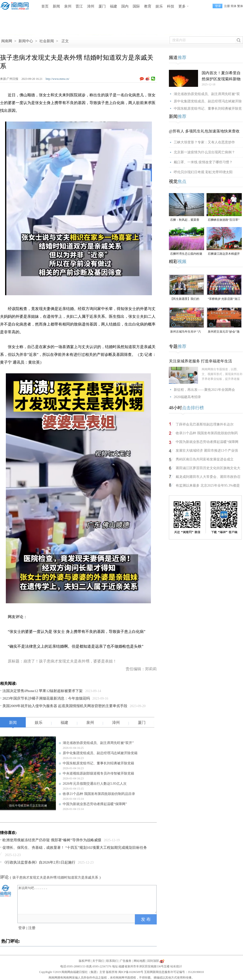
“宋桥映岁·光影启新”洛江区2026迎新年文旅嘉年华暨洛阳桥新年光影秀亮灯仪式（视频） (224, 299)
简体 (234, 6)
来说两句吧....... (87, 899)
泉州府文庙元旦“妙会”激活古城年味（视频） (224, 332)
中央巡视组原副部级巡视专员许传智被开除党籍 (98, 773)
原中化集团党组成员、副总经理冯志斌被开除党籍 (100, 753)
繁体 (240, 6)
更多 (182, 6)
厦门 (102, 6)
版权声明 (85, 961)
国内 (125, 6)
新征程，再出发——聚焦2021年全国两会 (204, 390)
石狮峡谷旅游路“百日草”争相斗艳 (224, 220)
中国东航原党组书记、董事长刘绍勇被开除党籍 (98, 763)
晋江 (79, 6)
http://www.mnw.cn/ (58, 79)
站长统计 (176, 966)
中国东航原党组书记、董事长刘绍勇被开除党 (208, 109)
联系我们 (112, 961)
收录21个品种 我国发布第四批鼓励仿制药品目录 (99, 794)
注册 (227, 6)
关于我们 (98, 961)
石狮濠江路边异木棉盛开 (224, 254)
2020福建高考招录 (187, 397)
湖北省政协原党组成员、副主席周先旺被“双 (207, 94)
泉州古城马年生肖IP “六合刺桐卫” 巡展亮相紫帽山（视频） (186, 332)
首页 (45, 6)
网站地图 (139, 961)
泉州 (68, 6)
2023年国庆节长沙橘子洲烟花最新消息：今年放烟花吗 (46, 698)
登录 (22, 928)
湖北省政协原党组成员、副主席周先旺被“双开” (98, 743)
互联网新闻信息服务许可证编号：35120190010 (174, 972)
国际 (136, 6)
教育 (148, 6)
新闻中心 (26, 41)
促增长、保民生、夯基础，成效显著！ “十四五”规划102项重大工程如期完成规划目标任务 (75, 848)
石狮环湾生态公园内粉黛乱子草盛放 (186, 254)
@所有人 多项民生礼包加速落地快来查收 (204, 131)
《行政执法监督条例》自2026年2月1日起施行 (39, 862)
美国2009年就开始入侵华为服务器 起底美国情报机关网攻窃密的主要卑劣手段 (65, 706)
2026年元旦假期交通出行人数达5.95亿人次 (95, 784)
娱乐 (159, 6)
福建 (113, 6)
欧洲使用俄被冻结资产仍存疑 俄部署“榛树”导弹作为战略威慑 (52, 840)
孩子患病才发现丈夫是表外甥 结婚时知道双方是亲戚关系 (55, 878)
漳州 (91, 6)
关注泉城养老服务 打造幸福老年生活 (200, 361)
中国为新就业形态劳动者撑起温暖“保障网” (95, 804)
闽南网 (7, 41)
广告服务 (126, 961)
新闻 (56, 6)
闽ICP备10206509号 (131, 972)
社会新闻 (47, 41)
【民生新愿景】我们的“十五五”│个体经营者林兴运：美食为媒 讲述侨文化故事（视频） (187, 299)
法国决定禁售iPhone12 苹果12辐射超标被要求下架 (43, 691)
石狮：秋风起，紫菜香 (185, 220)
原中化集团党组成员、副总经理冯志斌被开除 (208, 101)
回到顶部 (153, 961)
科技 (171, 6)
